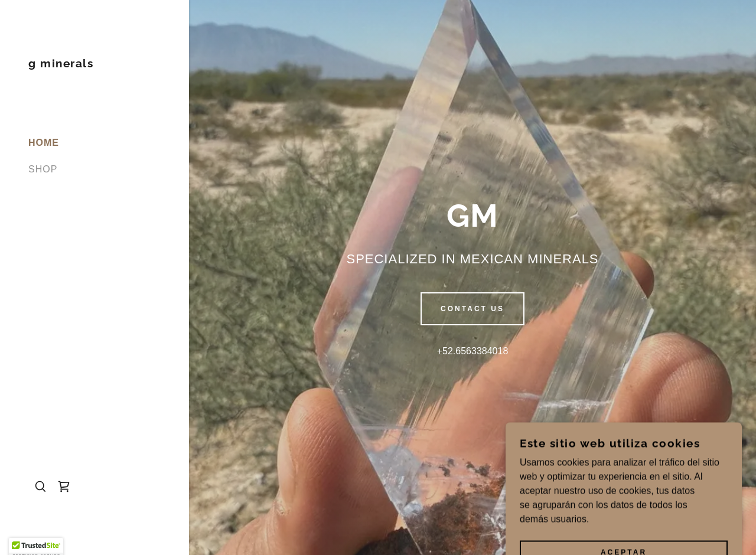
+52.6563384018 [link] (473, 351)
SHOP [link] (43, 169)
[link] (61, 64)
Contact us (472, 309)
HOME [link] (44, 143)
